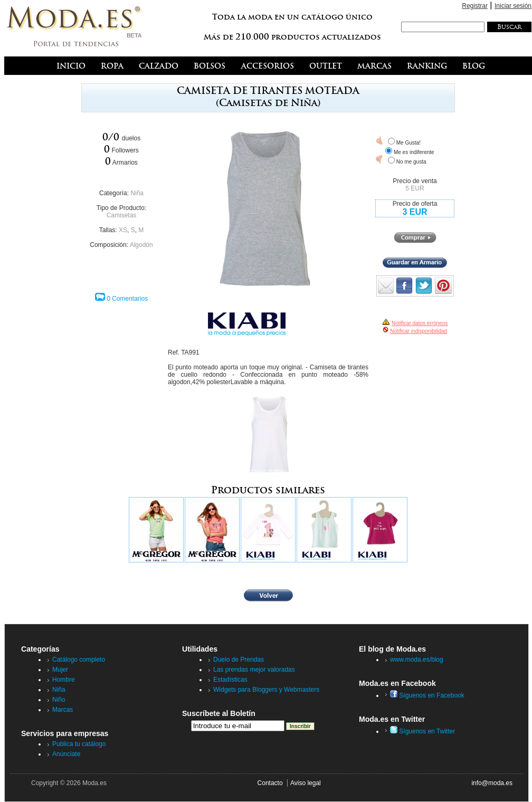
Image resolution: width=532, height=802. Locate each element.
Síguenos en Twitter (422, 731)
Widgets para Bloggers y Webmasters (266, 690)
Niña (137, 193)
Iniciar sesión (513, 6)
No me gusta (411, 162)
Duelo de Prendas (239, 660)
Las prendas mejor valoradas (254, 670)
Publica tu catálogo (79, 744)
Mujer (60, 670)
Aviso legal (306, 783)
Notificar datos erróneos (420, 323)
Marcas (63, 710)
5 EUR (415, 188)
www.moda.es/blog (417, 660)
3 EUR (415, 212)
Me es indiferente (414, 152)
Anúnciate (66, 754)
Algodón (141, 245)
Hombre (64, 680)
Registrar (475, 6)
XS (123, 230)
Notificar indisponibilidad (419, 331)
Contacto (270, 783)
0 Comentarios (127, 299)
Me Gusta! (408, 143)
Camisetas (122, 215)
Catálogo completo (79, 660)
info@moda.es (492, 783)
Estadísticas (230, 680)
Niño (59, 700)
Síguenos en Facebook (427, 695)
